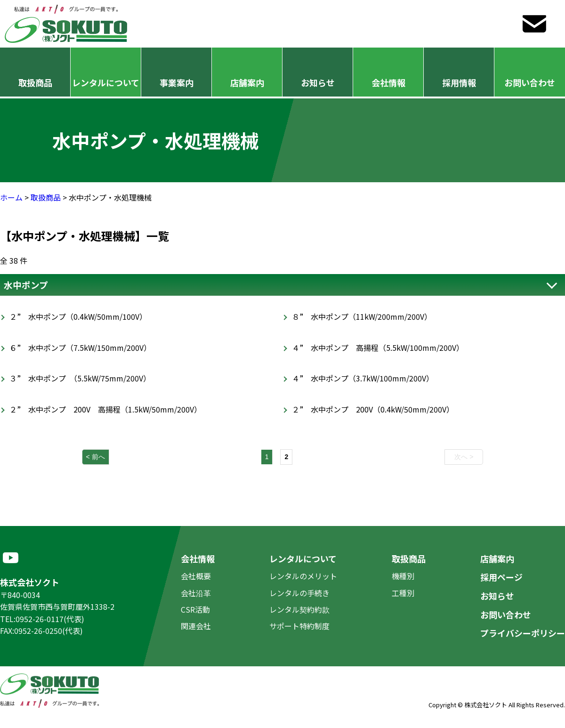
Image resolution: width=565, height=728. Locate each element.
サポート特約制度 (299, 626)
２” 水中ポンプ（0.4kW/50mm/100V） (78, 316)
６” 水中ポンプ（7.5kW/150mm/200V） (80, 348)
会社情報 (388, 82)
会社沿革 (196, 593)
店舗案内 (247, 82)
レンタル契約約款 (299, 609)
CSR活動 (195, 609)
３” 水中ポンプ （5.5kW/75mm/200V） (80, 378)
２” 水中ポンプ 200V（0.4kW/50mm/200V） (373, 409)
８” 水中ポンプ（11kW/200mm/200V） (362, 316)
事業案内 (177, 82)
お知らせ (318, 82)
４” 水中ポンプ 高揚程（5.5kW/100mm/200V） (378, 348)
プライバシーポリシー (523, 633)
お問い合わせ (530, 82)
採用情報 (459, 82)
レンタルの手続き (299, 593)
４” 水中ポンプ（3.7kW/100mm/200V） (363, 378)
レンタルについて (106, 82)
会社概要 (196, 576)
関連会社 (196, 626)
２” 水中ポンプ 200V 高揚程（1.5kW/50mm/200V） (105, 409)
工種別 (403, 593)
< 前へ (96, 457)
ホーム (11, 197)
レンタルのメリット (303, 576)
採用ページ (501, 577)
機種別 (403, 576)
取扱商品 (35, 82)
